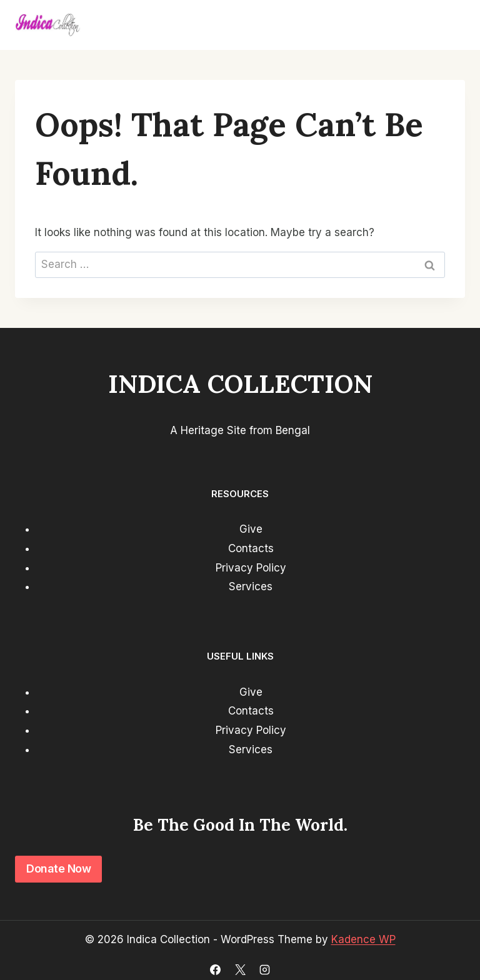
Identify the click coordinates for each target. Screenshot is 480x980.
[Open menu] (450, 25)
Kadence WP (363, 939)
